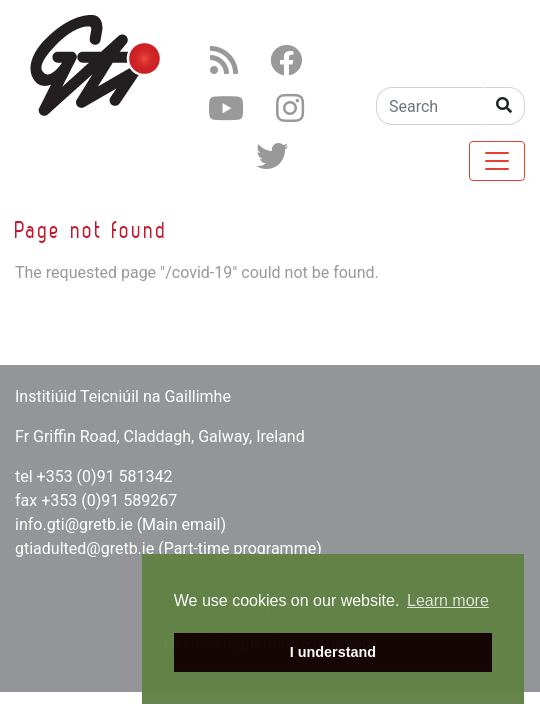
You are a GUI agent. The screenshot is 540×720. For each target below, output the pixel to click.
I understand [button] (333, 652)
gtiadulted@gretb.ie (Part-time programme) (168, 548)
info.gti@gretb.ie (74, 524)
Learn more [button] (448, 600)
